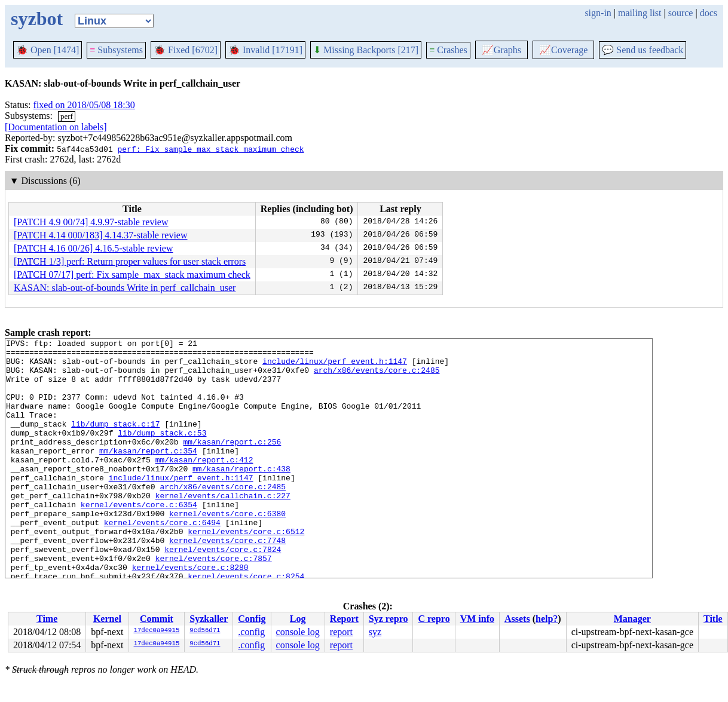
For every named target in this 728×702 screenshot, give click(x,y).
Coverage (563, 50)
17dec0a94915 (157, 631)
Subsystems (116, 50)
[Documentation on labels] (56, 127)
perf (67, 116)
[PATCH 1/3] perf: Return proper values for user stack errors (130, 261)
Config (252, 619)
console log (298, 632)
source (681, 13)
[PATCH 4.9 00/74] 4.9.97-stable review (91, 222)
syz (375, 632)
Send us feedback (643, 50)
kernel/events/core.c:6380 (227, 549)
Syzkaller (209, 619)
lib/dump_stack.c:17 (115, 442)
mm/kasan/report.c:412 (204, 485)
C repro (434, 619)
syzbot (37, 19)
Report (344, 619)
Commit (157, 619)
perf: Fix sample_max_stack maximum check (210, 149)
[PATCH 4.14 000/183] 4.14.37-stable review (101, 235)
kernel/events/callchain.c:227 (223, 528)
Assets (517, 619)
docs (709, 13)
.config (251, 632)
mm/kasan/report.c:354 (148, 474)
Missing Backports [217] (366, 50)
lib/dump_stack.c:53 (162, 452)
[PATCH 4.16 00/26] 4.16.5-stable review (94, 248)
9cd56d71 (205, 631)
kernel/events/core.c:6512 (246, 571)
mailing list (640, 13)
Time (47, 619)
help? (547, 619)
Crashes (448, 50)
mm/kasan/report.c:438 (241, 495)
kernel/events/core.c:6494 (162, 560)
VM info (477, 619)
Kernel (107, 619)
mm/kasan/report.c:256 (232, 463)
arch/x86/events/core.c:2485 (377, 377)
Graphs (501, 50)
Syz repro (389, 619)
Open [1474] (48, 50)
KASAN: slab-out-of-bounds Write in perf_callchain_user (125, 288)
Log (298, 619)
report (341, 632)
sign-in (598, 13)
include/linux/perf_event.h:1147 (335, 366)
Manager (632, 619)
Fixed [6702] (186, 50)
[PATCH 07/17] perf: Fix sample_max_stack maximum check (132, 275)
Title (713, 619)
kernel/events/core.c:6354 (139, 538)
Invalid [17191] (265, 50)
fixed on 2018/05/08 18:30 (84, 105)
